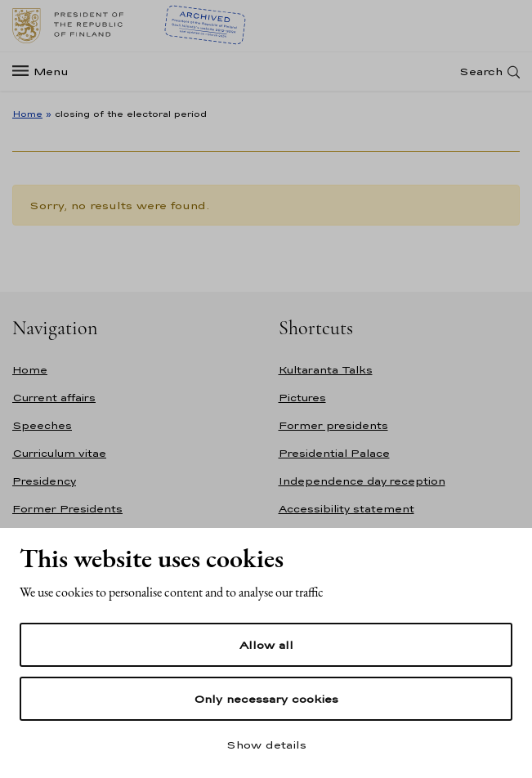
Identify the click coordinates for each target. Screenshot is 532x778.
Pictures (302, 398)
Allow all (266, 645)
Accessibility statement (346, 509)
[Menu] (45, 72)
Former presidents (333, 425)
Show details (266, 744)
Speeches (42, 425)
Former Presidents (67, 509)
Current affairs (54, 398)
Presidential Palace (334, 453)
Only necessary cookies (266, 699)
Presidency (44, 481)
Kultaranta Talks (326, 370)
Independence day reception (362, 481)
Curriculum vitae (59, 453)
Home (27, 114)
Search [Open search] (481, 72)
